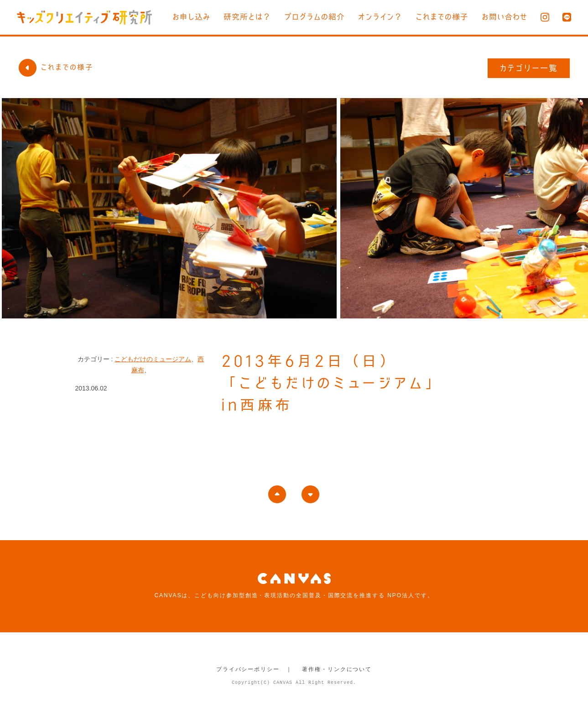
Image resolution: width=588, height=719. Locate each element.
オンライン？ (380, 17)
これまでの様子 (442, 17)
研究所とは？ (247, 17)
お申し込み (191, 17)
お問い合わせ (505, 17)
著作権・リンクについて (337, 669)
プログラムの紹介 (315, 17)
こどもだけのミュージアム (153, 359)
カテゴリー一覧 (529, 68)
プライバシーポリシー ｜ (254, 669)
